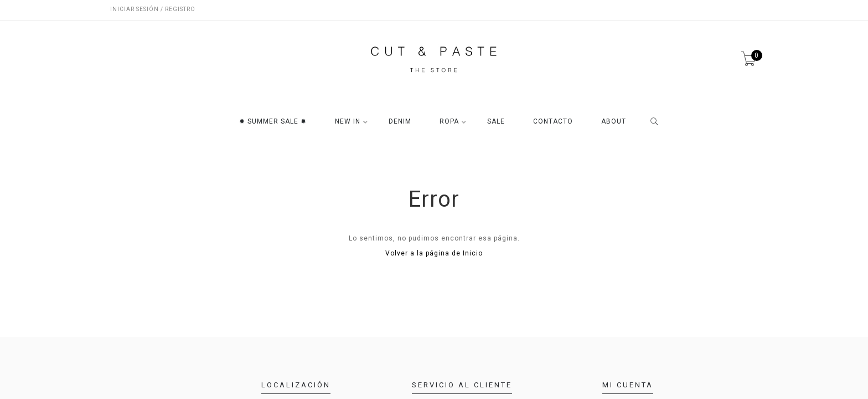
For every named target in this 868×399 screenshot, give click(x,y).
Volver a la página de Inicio (434, 253)
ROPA (449, 122)
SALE (496, 122)
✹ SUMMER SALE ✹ (273, 122)
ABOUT (614, 122)
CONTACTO (553, 122)
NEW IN (348, 122)
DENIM (400, 122)
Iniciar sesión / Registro (153, 9)
